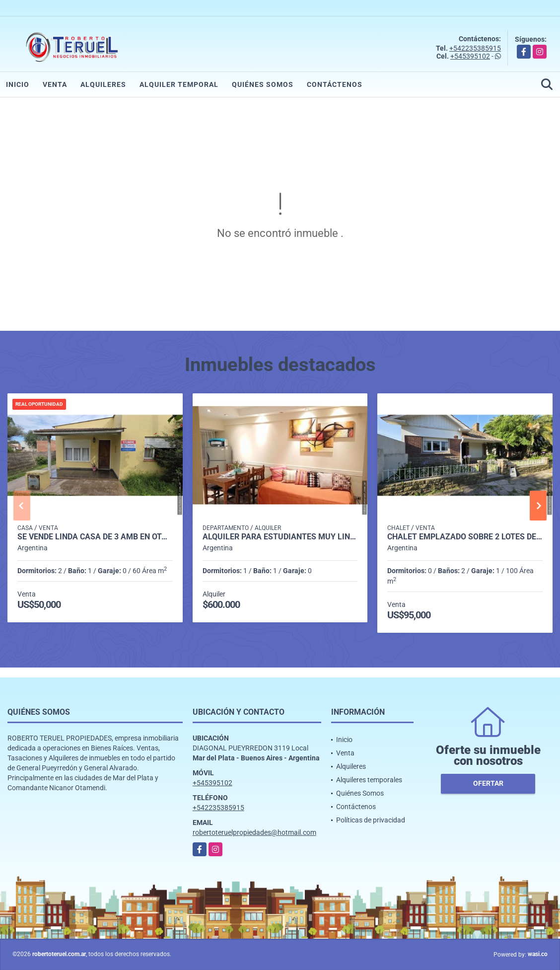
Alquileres (103, 84)
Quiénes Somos (263, 84)
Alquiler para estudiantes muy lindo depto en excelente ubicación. (280, 537)
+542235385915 (475, 48)
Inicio (18, 84)
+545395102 (470, 56)
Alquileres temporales (369, 780)
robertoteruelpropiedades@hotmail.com (254, 832)
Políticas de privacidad (371, 820)
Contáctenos (335, 84)
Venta (55, 84)
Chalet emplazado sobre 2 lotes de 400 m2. (465, 537)
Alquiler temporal (179, 84)
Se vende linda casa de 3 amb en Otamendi (95, 537)
